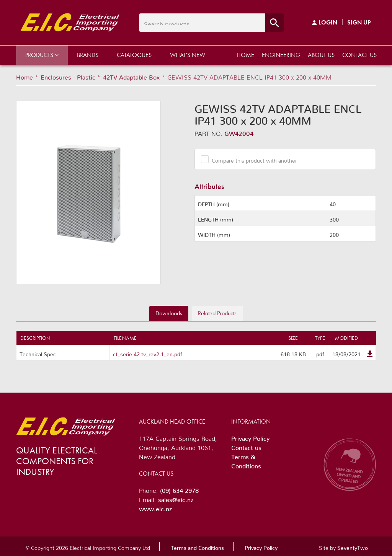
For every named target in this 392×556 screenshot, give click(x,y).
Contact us (359, 55)
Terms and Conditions (197, 546)
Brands (88, 55)
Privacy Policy (250, 437)
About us (321, 55)
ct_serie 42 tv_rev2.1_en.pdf (148, 353)
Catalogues (134, 55)
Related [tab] (217, 313)
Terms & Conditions (246, 460)
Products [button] (42, 55)
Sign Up (359, 22)
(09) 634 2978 (179, 489)
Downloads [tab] (169, 313)
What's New (188, 55)
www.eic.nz (155, 507)
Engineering (281, 55)
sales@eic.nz (176, 498)
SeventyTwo (353, 546)
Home (245, 55)
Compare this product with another (252, 159)
